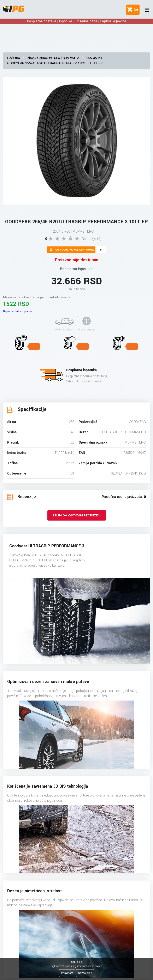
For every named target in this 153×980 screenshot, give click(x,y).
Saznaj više (85, 973)
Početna (14, 58)
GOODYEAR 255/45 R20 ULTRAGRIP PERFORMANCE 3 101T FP (55, 63)
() (135, 10)
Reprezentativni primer (17, 311)
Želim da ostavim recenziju (77, 515)
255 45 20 (94, 58)
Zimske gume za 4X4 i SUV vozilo (53, 58)
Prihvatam (67, 973)
